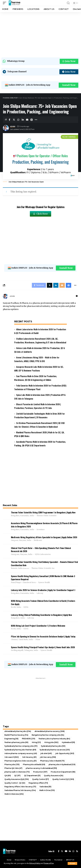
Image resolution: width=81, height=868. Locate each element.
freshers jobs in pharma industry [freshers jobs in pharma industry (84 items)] (54, 739)
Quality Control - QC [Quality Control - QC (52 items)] (15, 783)
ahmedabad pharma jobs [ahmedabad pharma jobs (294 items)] (18, 731)
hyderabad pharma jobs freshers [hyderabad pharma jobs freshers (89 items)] (20, 750)
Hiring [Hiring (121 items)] (36, 742)
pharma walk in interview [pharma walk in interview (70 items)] (17, 772)
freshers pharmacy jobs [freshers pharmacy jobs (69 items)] (16, 742)
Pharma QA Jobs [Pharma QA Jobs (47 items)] (13, 768)
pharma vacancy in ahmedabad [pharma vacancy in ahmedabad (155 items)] (41, 768)
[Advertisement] (40, 34)
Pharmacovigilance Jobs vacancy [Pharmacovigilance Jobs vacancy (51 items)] (21, 761)
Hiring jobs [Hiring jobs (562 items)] (51, 742)
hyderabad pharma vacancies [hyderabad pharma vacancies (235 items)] (55, 750)
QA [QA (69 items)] (8, 776)
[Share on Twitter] (14, 120)
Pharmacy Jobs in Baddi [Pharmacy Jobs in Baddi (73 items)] (52, 761)
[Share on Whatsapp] (18, 120)
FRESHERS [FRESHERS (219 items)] (29, 739)
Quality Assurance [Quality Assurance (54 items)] (54, 776)
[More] (36, 120)
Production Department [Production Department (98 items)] (63, 772)
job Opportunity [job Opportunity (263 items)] (65, 753)
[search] (68, 3)
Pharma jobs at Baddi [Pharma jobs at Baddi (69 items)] (34, 764)
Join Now (69, 61)
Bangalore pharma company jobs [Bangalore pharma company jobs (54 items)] (48, 735)
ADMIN (13, 126)
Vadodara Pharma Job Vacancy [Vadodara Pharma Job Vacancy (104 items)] (20, 790)
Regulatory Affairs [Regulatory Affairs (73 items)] (38, 783)
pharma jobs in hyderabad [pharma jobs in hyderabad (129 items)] (62, 764)
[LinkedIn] (70, 851)
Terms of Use (49, 863)
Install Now (69, 85)
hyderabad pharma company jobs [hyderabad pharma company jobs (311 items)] (21, 746)
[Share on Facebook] (10, 120)
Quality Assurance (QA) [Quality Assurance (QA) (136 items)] (17, 779)
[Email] (27, 120)
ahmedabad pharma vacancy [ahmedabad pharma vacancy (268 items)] (50, 731)
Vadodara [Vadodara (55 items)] (45, 787)
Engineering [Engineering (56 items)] (11, 739)
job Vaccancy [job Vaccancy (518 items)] (48, 757)
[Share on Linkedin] (23, 120)
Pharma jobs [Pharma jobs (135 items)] (12, 764)
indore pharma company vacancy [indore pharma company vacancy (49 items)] (21, 753)
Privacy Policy (35, 863)
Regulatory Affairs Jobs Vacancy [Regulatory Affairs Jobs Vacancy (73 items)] (20, 787)
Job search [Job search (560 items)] (12, 757)
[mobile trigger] (5, 3)
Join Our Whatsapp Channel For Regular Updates (41, 207)
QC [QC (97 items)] (17, 776)
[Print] (32, 120)
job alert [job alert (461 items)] (46, 753)
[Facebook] (59, 851)
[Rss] (77, 851)
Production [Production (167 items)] (40, 772)
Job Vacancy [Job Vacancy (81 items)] (29, 757)
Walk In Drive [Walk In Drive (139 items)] (47, 790)
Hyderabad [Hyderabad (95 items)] (68, 742)
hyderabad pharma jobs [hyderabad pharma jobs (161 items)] (53, 746)
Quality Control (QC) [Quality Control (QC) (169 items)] (63, 779)
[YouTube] (66, 851)
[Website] (77, 296)
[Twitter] (62, 851)
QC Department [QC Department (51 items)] (32, 776)
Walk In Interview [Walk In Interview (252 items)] (14, 794)
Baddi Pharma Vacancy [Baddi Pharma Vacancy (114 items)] (16, 735)
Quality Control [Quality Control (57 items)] (40, 779)
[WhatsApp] (73, 851)
